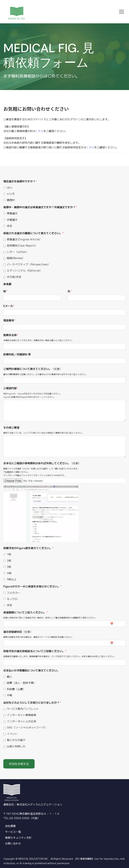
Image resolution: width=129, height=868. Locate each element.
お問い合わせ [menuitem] (13, 843)
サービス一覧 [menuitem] (13, 832)
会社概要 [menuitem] (10, 826)
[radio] (64, 187)
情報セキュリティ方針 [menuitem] (18, 837)
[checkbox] (64, 194)
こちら (39, 131)
